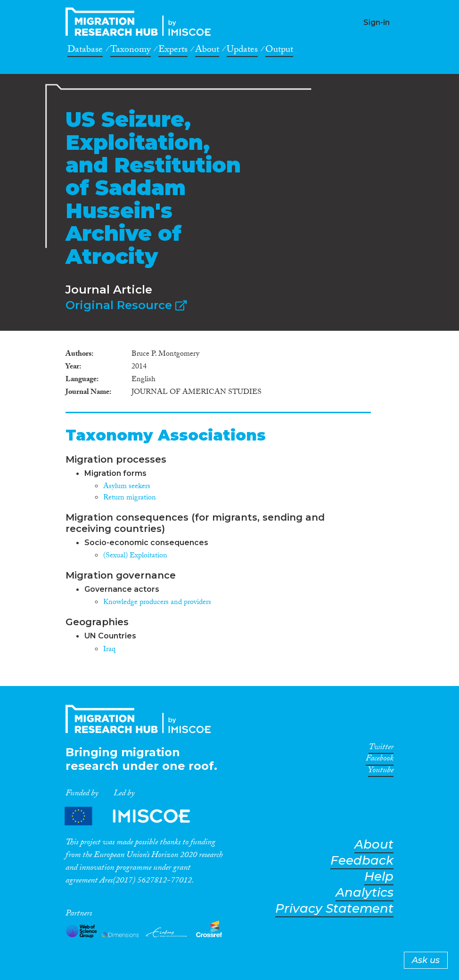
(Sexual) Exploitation (135, 556)
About (207, 51)
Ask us (426, 960)
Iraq (109, 650)
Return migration (130, 498)
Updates (242, 51)
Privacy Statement (334, 909)
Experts (173, 51)
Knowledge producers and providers (157, 603)
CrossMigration (141, 22)
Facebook (380, 760)
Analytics (365, 893)
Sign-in (377, 22)
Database (85, 51)
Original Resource (126, 305)
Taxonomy (131, 51)
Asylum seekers (127, 487)
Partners (135, 816)
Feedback (362, 861)
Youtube (381, 772)
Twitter (381, 749)
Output (279, 51)
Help (379, 877)
